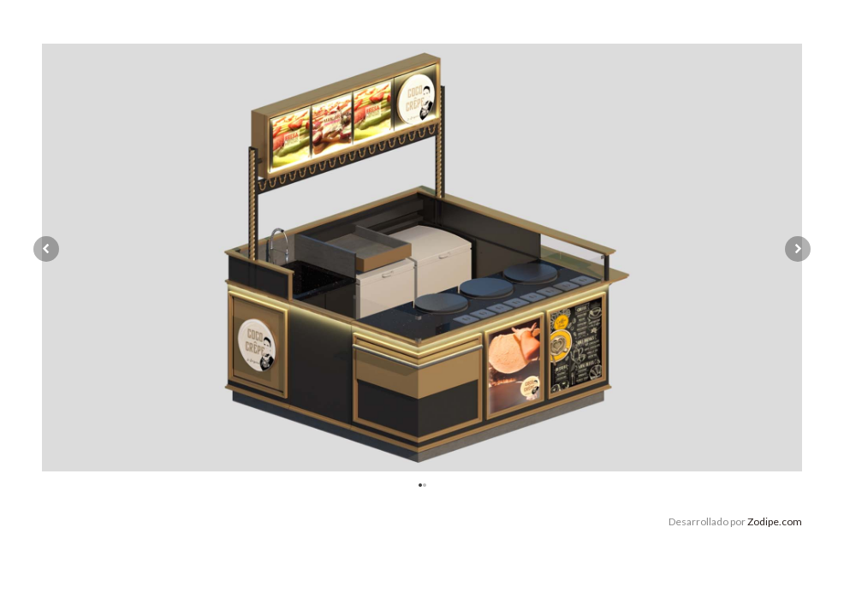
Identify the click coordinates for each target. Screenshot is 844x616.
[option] (422, 258)
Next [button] (798, 249)
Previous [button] (46, 249)
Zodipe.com (775, 521)
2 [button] (426, 484)
